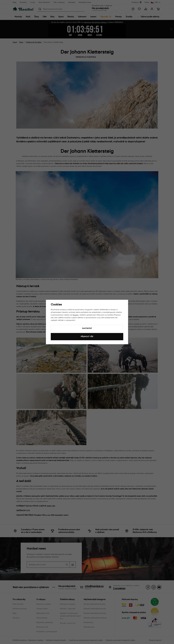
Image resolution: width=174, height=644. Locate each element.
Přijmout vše (87, 337)
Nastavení (87, 328)
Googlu (76, 315)
